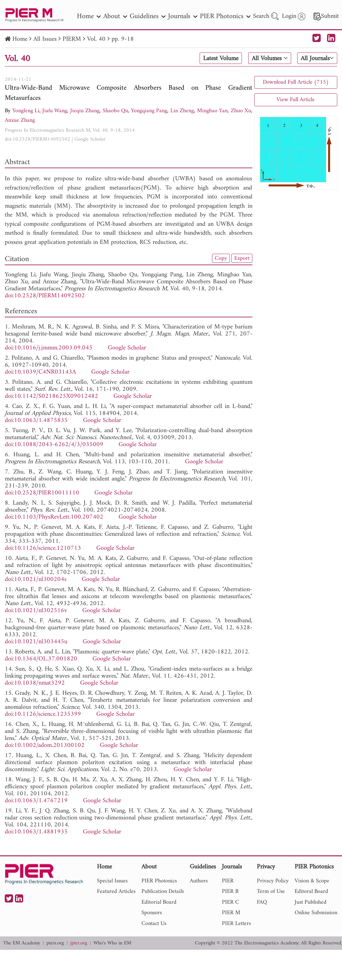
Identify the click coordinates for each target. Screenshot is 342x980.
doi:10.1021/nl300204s (36, 580)
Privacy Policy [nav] (273, 881)
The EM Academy (22, 943)
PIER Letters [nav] (236, 924)
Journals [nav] (183, 16)
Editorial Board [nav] (159, 902)
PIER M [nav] (231, 913)
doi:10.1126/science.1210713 (43, 548)
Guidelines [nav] (148, 16)
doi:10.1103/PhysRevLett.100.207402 (54, 517)
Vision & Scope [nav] (312, 881)
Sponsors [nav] (152, 913)
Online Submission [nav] (316, 913)
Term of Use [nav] (271, 891)
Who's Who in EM (112, 943)
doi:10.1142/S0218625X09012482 (51, 396)
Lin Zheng (182, 111)
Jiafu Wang (55, 111)
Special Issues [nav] (112, 881)
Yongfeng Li (26, 111)
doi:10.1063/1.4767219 (36, 801)
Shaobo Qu (115, 111)
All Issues (45, 39)
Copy (221, 258)
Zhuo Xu (241, 111)
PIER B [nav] (230, 891)
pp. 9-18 (123, 39)
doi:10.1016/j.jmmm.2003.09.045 (49, 348)
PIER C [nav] (230, 902)
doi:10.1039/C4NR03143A (40, 372)
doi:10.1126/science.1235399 (43, 714)
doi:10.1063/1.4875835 (36, 421)
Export (242, 258)
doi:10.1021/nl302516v (36, 611)
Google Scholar (90, 139)
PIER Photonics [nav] (225, 16)
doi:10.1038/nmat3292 (35, 683)
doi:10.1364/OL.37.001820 (41, 659)
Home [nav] (89, 16)
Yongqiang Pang (149, 111)
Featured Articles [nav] (116, 891)
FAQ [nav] (262, 902)
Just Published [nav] (311, 902)
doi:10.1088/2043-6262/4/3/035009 (54, 445)
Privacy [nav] (266, 867)
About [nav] (115, 16)
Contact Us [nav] (154, 924)
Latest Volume (221, 59)
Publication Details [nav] (163, 891)
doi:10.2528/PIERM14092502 (38, 139)
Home (20, 39)
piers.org (55, 943)
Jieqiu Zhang (85, 111)
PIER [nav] (228, 881)
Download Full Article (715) (296, 82)
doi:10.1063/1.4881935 (36, 832)
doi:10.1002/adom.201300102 (45, 745)
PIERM (72, 39)
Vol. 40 (96, 39)
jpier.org (79, 943)
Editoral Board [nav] (311, 891)
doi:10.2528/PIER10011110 (42, 493)
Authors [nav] (199, 881)
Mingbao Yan (212, 111)
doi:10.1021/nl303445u (36, 642)
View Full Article (296, 100)
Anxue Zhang (20, 120)
